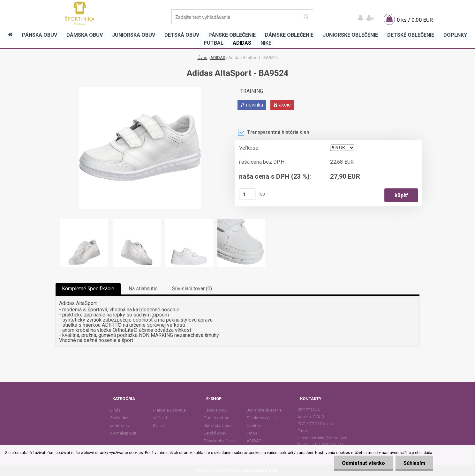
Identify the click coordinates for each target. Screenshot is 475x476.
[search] (306, 17)
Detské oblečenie (262, 418)
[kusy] (247, 194)
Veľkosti (160, 418)
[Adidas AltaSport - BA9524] (140, 89)
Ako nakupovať (123, 433)
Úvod (203, 58)
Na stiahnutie (143, 289)
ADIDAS (218, 58)
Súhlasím (414, 463)
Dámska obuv (216, 418)
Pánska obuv (215, 410)
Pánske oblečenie (219, 441)
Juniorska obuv (217, 425)
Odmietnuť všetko (363, 463)
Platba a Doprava (169, 410)
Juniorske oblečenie (264, 410)
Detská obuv (215, 433)
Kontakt (160, 425)
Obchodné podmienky (120, 422)
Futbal (253, 433)
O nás (115, 410)
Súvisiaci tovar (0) (192, 289)
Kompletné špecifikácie (88, 289)
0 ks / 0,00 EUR (415, 20)
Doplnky (254, 425)
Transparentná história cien (273, 132)
